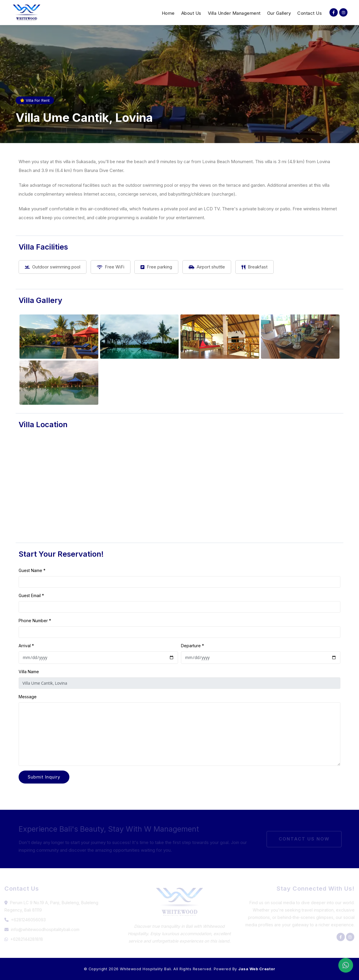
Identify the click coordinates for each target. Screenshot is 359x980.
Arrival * (26, 646)
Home (168, 13)
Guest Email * (31, 595)
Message (28, 697)
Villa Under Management (234, 13)
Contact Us (310, 13)
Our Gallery (279, 13)
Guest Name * (32, 570)
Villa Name (29, 672)
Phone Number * (35, 621)
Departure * (192, 646)
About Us (191, 13)
